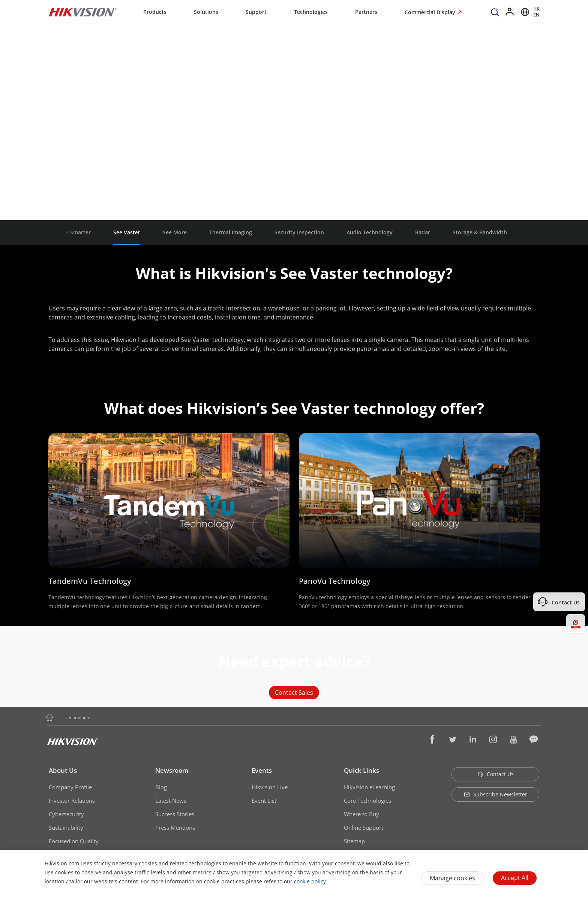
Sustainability (66, 828)
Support (256, 12)
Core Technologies (367, 801)
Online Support (364, 828)
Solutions (206, 12)
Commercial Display (431, 12)
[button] (100, 718)
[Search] (495, 11)
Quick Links (361, 770)
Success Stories (175, 814)
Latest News (171, 801)
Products (155, 12)
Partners (366, 12)
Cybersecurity (66, 814)
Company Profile (70, 787)
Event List (264, 801)
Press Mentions (175, 828)
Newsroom (172, 770)
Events (262, 770)
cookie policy (310, 881)
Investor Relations (72, 801)
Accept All (515, 878)
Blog (161, 787)
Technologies (311, 12)
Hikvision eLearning (369, 787)
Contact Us (496, 774)
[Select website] (529, 12)
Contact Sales (294, 693)
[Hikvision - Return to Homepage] (83, 12)
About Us (63, 770)
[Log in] (510, 12)
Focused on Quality (74, 841)
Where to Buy (361, 814)
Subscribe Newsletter (496, 794)
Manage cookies (452, 878)
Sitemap (354, 841)
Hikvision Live (270, 787)
